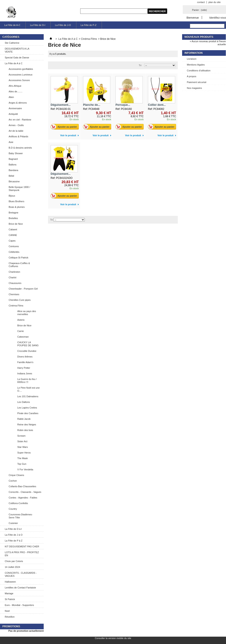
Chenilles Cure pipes (20, 300)
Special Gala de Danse (17, 58)
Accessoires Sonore (19, 80)
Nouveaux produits (199, 37)
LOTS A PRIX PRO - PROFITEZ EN (22, 554)
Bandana (13, 170)
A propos (192, 76)
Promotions (11, 626)
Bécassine (14, 181)
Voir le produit (68, 135)
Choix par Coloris (14, 561)
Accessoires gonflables (21, 69)
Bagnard (13, 159)
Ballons (13, 165)
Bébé (11, 176)
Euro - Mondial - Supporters (19, 605)
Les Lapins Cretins (27, 408)
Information (194, 53)
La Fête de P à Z (14, 541)
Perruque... (123, 105)
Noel (7, 611)
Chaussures (15, 283)
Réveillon (10, 617)
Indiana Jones (25, 373)
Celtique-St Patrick (18, 258)
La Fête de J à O (14, 535)
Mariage (9, 593)
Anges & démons (18, 103)
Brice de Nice (16, 224)
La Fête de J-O (63, 25)
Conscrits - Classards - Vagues (25, 492)
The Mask (22, 458)
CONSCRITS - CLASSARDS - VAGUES (21, 574)
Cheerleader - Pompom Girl (23, 289)
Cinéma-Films (16, 306)
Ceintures (14, 246)
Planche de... (92, 105)
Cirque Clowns (16, 475)
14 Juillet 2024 (12, 567)
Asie (11, 142)
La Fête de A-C (12, 25)
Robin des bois (25, 430)
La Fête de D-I (38, 25)
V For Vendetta (25, 469)
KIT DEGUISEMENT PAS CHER (22, 546)
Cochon (13, 481)
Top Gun (22, 464)
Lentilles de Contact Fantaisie (20, 588)
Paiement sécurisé (197, 82)
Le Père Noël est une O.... (28, 389)
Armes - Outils (16, 125)
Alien (11, 97)
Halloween (10, 582)
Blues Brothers (16, 201)
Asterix (21, 320)
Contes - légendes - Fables (23, 498)
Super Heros (24, 453)
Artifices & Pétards (18, 136)
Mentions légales (196, 65)
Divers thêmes (25, 357)
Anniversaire (15, 108)
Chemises (14, 294)
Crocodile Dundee (27, 351)
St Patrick (10, 599)
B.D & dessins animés (20, 148)
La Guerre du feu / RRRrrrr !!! (27, 381)
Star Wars (23, 447)
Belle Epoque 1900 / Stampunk (19, 189)
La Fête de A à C (14, 63)
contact (201, 2)
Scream (21, 436)
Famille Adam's (25, 362)
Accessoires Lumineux (21, 75)
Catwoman (23, 337)
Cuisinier (13, 523)
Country (13, 509)
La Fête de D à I (13, 529)
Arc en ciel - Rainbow (20, 120)
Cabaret (13, 229)
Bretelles (13, 218)
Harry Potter (24, 368)
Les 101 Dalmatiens (28, 396)
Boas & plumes (17, 207)
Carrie (21, 331)
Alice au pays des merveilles (27, 313)
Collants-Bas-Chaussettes (22, 486)
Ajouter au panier (65, 127)
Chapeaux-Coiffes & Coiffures (19, 265)
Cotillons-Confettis (18, 503)
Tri (140, 65)
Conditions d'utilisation (199, 70)
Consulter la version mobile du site (113, 638)
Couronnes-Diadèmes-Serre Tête (21, 516)
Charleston (14, 272)
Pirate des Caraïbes (28, 413)
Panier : (199, 10)
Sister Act (22, 441)
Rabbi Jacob (24, 419)
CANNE (13, 235)
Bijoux (12, 196)
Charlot (12, 277)
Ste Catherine (12, 43)
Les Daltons (24, 402)
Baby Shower (16, 153)
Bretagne (14, 213)
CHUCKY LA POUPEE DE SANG (28, 344)
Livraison (192, 59)
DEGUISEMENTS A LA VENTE (17, 50)
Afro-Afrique (15, 86)
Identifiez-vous (218, 18)
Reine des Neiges (27, 425)
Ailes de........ (16, 91)
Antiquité (13, 114)
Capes (12, 241)
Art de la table (16, 131)
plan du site (215, 2)
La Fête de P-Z (89, 25)
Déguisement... (61, 105)
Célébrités (14, 252)
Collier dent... (157, 105)
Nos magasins (194, 88)
